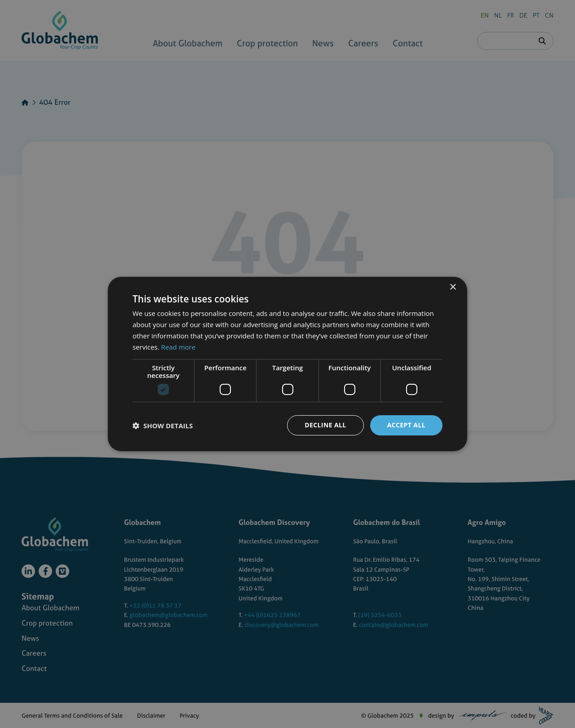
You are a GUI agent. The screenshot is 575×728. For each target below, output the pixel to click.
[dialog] (287, 364)
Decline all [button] (325, 425)
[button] (163, 426)
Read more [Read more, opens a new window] (179, 347)
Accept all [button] (406, 425)
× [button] (453, 287)
